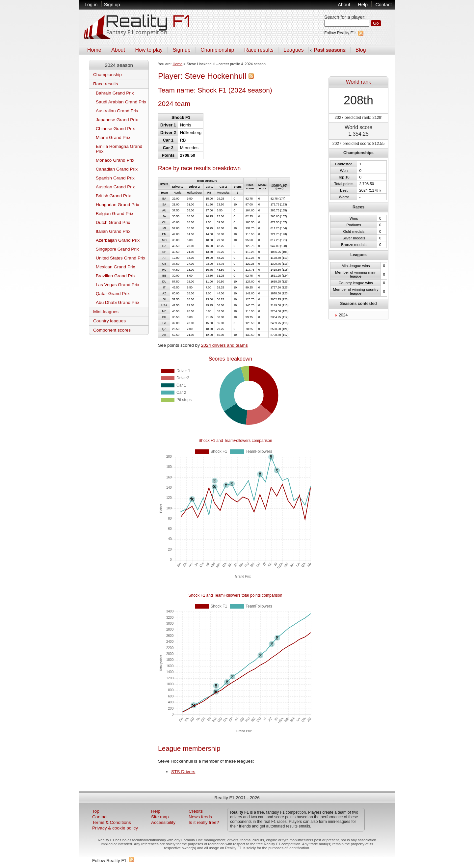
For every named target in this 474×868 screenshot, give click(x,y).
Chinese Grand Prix (115, 129)
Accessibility (163, 822)
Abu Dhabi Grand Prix (118, 302)
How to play (149, 50)
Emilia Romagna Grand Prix (119, 149)
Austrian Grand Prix (115, 187)
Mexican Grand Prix (115, 267)
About (344, 5)
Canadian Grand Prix (117, 169)
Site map (160, 817)
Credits (196, 811)
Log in (91, 5)
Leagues (293, 50)
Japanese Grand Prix (117, 120)
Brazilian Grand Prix (116, 276)
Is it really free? (204, 822)
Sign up (112, 5)
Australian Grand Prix (117, 111)
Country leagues (109, 321)
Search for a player (344, 17)
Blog (361, 50)
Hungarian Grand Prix (117, 205)
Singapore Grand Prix (117, 249)
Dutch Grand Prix (113, 222)
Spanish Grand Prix (115, 178)
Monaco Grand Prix (115, 160)
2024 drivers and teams (224, 345)
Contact (383, 5)
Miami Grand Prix (113, 137)
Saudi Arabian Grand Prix (121, 102)
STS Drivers (183, 772)
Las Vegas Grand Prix (118, 285)
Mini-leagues (106, 312)
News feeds (200, 817)
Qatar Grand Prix (113, 294)
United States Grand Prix (120, 258)
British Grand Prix (113, 196)
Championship (217, 50)
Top (96, 811)
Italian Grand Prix (113, 231)
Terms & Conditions (112, 822)
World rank (358, 82)
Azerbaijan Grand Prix (118, 240)
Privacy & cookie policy (115, 828)
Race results (259, 50)
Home (94, 50)
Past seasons (329, 50)
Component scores (112, 330)
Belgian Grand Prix (115, 214)
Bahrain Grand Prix (115, 93)
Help (363, 5)
